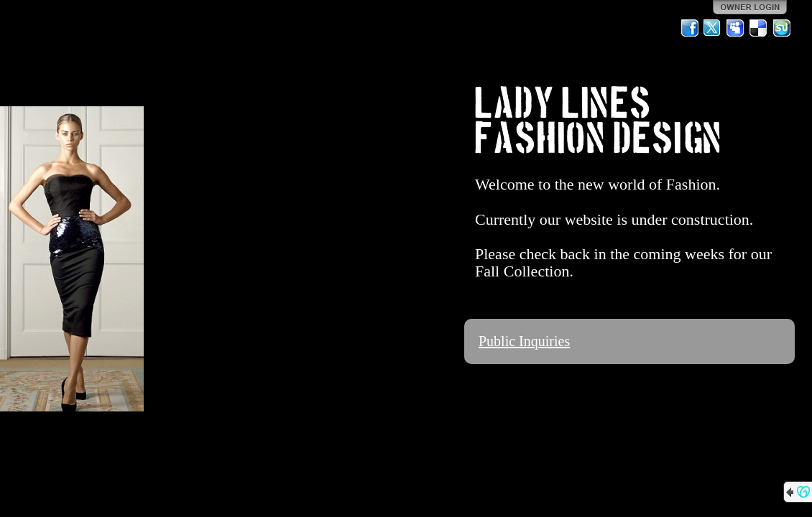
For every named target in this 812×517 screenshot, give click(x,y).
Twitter (713, 28)
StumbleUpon (782, 28)
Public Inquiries (524, 341)
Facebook (690, 28)
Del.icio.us (759, 28)
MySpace (736, 28)
